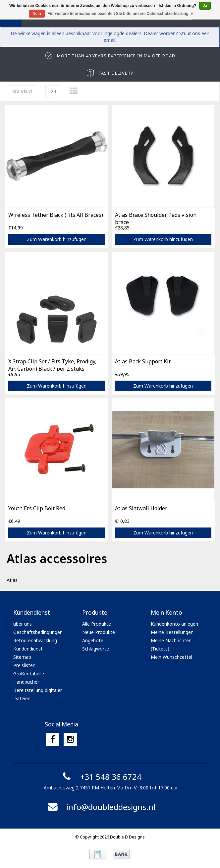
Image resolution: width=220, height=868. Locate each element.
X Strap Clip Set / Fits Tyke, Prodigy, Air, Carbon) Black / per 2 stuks (52, 364)
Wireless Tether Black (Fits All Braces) (56, 215)
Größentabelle (29, 674)
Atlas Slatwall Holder (141, 508)
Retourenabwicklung (35, 640)
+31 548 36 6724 (101, 777)
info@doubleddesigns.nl (101, 807)
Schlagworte (96, 649)
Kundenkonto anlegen (174, 624)
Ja (205, 6)
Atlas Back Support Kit (143, 361)
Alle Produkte (97, 624)
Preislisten (24, 665)
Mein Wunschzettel (171, 657)
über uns (23, 624)
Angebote (93, 640)
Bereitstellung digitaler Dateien (38, 694)
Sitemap (22, 657)
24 (53, 91)
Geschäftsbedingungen (38, 632)
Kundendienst (28, 649)
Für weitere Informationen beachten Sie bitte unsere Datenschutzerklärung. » (120, 14)
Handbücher (26, 682)
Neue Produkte (99, 632)
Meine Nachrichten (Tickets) (171, 645)
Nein (37, 14)
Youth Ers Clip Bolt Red (37, 508)
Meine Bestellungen (172, 632)
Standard (22, 91)
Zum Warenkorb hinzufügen (57, 239)
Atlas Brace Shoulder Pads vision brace (156, 218)
